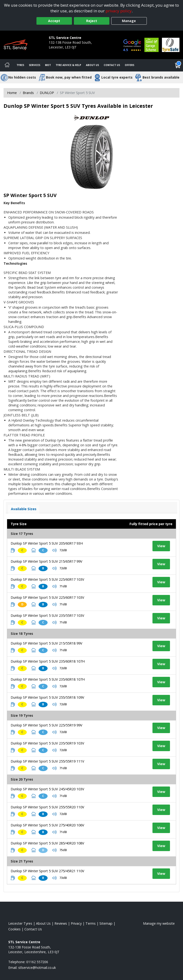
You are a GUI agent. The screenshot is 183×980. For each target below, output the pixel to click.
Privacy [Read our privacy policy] (76, 923)
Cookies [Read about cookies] (14, 929)
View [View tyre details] (161, 546)
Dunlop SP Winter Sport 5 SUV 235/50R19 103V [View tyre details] (47, 743)
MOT (48, 65)
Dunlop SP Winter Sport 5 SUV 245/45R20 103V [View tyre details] (47, 789)
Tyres (20, 65)
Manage (129, 21)
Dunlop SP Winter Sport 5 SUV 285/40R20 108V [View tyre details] (47, 843)
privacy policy (119, 11)
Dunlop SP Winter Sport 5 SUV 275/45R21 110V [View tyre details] (47, 871)
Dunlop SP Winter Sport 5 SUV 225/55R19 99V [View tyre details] (47, 725)
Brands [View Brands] (28, 93)
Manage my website (159, 923)
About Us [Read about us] (43, 923)
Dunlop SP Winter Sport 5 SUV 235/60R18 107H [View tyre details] (48, 661)
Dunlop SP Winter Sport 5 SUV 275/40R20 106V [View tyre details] (47, 825)
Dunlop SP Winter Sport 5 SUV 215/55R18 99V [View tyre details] (47, 643)
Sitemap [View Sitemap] (106, 923)
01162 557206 (60, 52)
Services (35, 65)
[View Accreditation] (152, 45)
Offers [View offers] (129, 65)
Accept (54, 21)
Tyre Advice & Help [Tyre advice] (68, 65)
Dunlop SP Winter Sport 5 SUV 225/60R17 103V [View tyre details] (47, 579)
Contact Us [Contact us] (112, 65)
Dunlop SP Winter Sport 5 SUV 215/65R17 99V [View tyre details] (47, 561)
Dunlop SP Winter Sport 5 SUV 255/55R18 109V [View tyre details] (47, 697)
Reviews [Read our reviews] (61, 923)
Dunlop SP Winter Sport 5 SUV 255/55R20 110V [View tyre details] (47, 807)
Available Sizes (24, 509)
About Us (92, 65)
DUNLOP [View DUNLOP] (47, 93)
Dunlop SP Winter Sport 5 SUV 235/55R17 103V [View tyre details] (47, 615)
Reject (92, 21)
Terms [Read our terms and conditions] (91, 923)
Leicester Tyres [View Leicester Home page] (20, 923)
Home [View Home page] (12, 93)
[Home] (7, 65)
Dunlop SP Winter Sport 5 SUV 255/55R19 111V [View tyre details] (47, 761)
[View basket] (178, 65)
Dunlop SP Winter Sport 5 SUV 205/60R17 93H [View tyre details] (47, 543)
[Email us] (37, 968)
